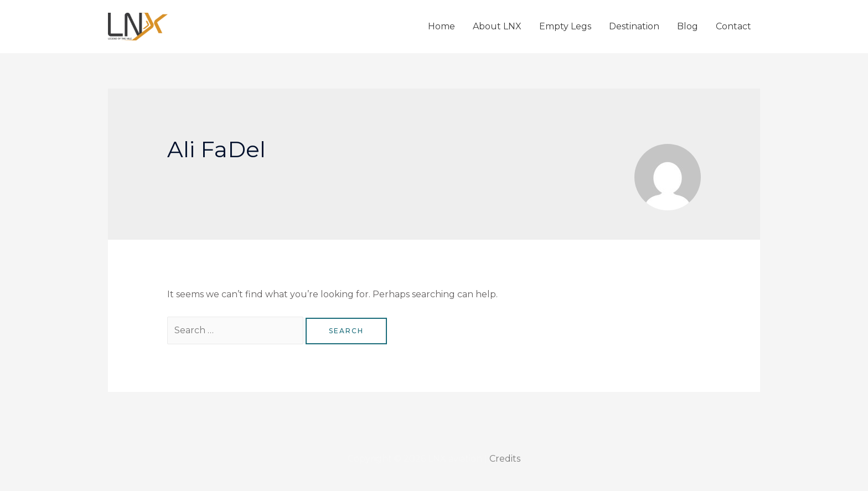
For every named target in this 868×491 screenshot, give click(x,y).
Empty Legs (565, 26)
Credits (505, 459)
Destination (634, 26)
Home (441, 26)
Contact (733, 26)
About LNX (497, 26)
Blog (688, 26)
